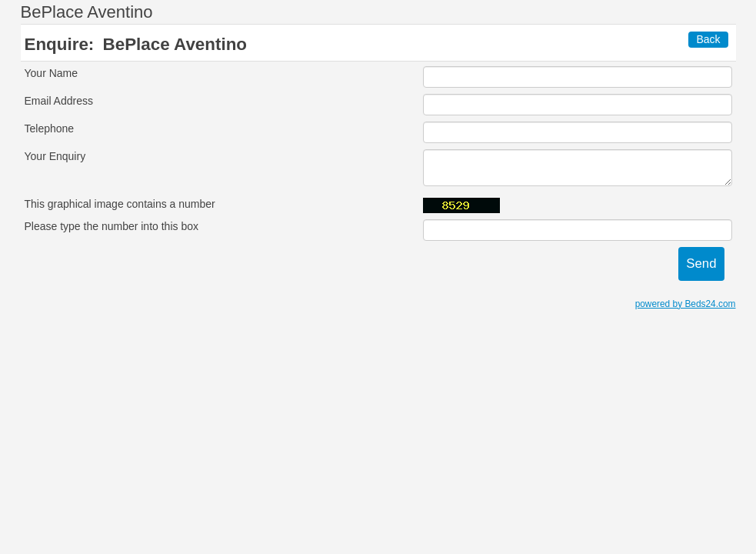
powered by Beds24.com (686, 304)
